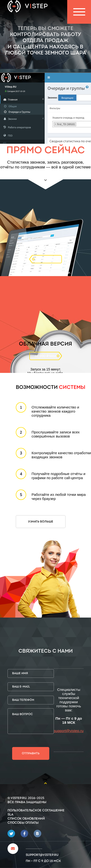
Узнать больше (41, 522)
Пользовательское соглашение (36, 811)
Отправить (31, 754)
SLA (10, 815)
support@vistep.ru (69, 731)
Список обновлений (26, 819)
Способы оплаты (23, 823)
